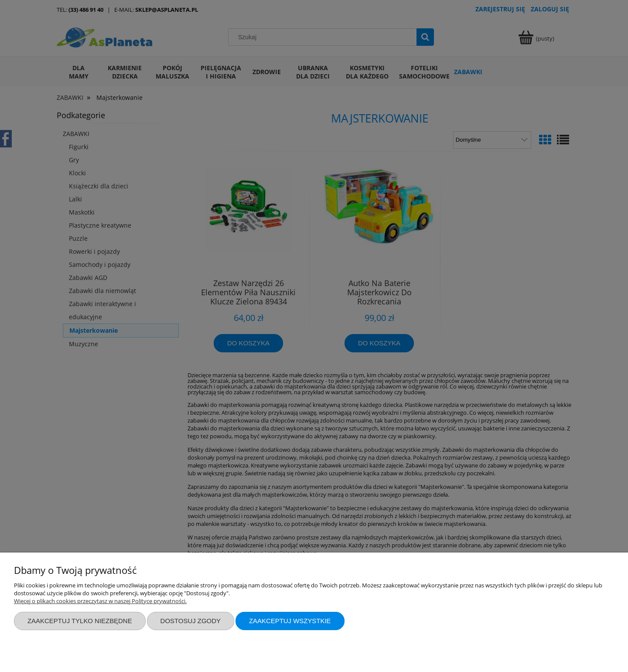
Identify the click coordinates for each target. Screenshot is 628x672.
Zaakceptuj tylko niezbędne (80, 621)
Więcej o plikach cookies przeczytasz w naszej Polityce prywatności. (100, 601)
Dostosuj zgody (191, 621)
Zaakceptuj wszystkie (290, 621)
